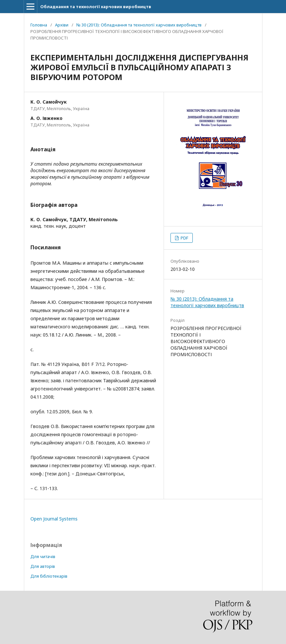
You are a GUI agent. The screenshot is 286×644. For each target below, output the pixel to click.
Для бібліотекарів (49, 576)
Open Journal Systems (54, 519)
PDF (184, 238)
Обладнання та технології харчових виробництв (96, 7)
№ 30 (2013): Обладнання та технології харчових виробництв (139, 25)
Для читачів (43, 556)
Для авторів (43, 566)
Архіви (62, 25)
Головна (39, 25)
